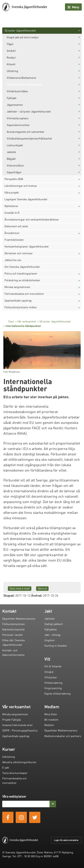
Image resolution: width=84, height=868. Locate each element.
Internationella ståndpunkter (25, 84)
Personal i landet (12, 635)
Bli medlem (51, 720)
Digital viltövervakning (57, 694)
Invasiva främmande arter (17, 725)
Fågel (10, 44)
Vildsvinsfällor (15, 165)
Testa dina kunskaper (15, 773)
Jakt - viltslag (52, 635)
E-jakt (6, 768)
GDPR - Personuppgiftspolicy (20, 730)
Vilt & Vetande (53, 666)
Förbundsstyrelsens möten (21, 307)
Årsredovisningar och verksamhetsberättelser (32, 219)
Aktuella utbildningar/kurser (19, 762)
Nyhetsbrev (11, 206)
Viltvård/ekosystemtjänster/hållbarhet (29, 138)
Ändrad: (37, 595)
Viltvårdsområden (17, 91)
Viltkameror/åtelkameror (22, 78)
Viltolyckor (51, 677)
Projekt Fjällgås (12, 720)
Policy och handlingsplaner (21, 273)
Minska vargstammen (17, 287)
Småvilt (11, 51)
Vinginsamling (53, 688)
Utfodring (12, 71)
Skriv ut (42, 588)
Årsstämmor (12, 233)
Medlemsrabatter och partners (63, 736)
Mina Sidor (51, 714)
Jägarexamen (15, 105)
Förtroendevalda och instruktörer (24, 294)
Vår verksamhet (27, 321)
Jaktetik (11, 152)
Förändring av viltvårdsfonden (22, 280)
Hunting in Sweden (56, 646)
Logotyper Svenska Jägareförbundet (26, 199)
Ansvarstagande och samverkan (26, 132)
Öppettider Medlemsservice (19, 619)
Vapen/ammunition (18, 125)
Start (11, 321)
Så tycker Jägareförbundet (20, 30)
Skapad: (9, 595)
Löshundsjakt (15, 145)
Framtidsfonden (14, 240)
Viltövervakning (53, 683)
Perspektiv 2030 (14, 179)
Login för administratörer (66, 840)
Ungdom (50, 640)
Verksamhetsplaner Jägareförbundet (27, 246)
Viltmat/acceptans (18, 118)
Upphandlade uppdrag (18, 300)
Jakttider (50, 619)
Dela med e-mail (20, 588)
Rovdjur (11, 57)
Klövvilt (11, 64)
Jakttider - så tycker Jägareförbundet (29, 111)
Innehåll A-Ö (12, 213)
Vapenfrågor (14, 172)
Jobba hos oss (13, 260)
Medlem (49, 725)
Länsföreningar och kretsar (21, 186)
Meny (73, 7)
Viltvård (49, 672)
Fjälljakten (51, 629)
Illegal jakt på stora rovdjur (23, 37)
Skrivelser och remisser (19, 253)
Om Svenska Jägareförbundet (22, 267)
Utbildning (9, 757)
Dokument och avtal (16, 226)
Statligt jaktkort (54, 624)
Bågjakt (11, 159)
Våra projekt (12, 192)
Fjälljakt (12, 98)
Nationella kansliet (13, 629)
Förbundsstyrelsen (14, 624)
